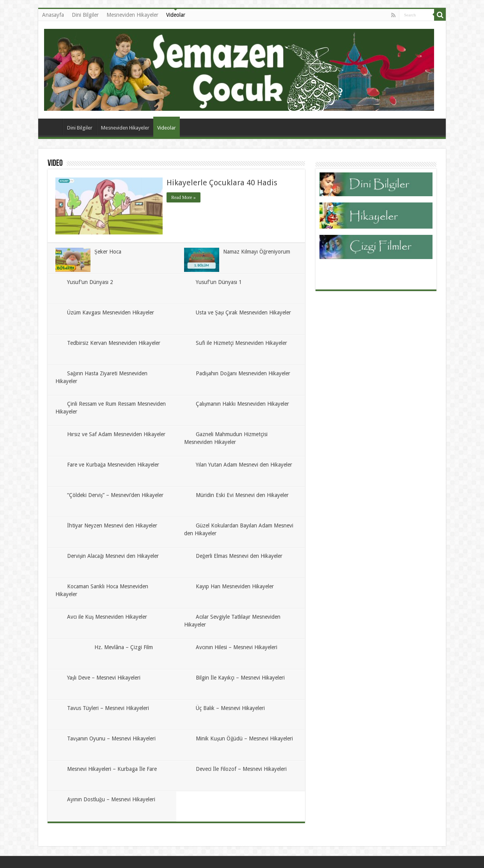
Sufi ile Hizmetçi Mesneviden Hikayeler (241, 343)
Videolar (176, 15)
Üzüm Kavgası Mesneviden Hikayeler (111, 312)
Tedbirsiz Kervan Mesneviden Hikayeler (114, 343)
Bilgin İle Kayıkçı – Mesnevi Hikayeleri (240, 678)
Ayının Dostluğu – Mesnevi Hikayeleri (111, 799)
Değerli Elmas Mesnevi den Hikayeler (239, 556)
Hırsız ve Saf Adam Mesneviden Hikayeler (116, 434)
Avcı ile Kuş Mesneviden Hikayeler (107, 617)
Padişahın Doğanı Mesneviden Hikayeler (243, 373)
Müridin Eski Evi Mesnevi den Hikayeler (242, 495)
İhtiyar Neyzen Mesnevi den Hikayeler (112, 525)
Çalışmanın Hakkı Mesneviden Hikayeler (242, 404)
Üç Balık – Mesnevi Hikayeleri (230, 708)
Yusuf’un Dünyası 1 (219, 282)
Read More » (183, 197)
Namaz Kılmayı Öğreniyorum (257, 252)
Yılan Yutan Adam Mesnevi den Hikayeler (244, 465)
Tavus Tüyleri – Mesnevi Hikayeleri (108, 708)
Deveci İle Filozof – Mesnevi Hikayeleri (241, 769)
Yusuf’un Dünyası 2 (90, 282)
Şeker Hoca (108, 252)
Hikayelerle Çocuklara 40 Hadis (222, 183)
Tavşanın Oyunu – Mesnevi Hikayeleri (111, 738)
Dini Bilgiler (85, 15)
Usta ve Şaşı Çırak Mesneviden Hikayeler (243, 312)
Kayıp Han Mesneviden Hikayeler (235, 586)
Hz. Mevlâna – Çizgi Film (124, 647)
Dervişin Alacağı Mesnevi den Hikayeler (113, 556)
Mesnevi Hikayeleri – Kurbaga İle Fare (112, 769)
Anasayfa (53, 15)
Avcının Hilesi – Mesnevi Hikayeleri (237, 647)
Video (55, 164)
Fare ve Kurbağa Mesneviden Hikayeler (113, 465)
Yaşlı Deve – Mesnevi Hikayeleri (104, 678)
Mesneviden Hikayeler (132, 15)
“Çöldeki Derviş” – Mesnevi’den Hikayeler (115, 495)
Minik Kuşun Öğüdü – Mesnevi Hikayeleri (244, 738)
